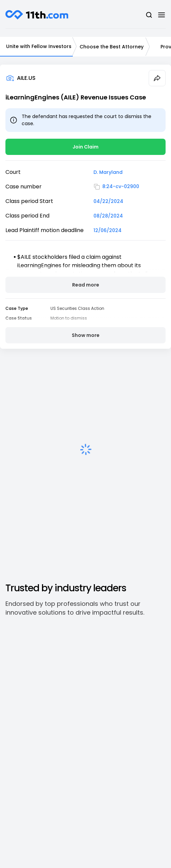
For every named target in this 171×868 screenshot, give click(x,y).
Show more (86, 335)
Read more (86, 285)
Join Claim (85, 147)
